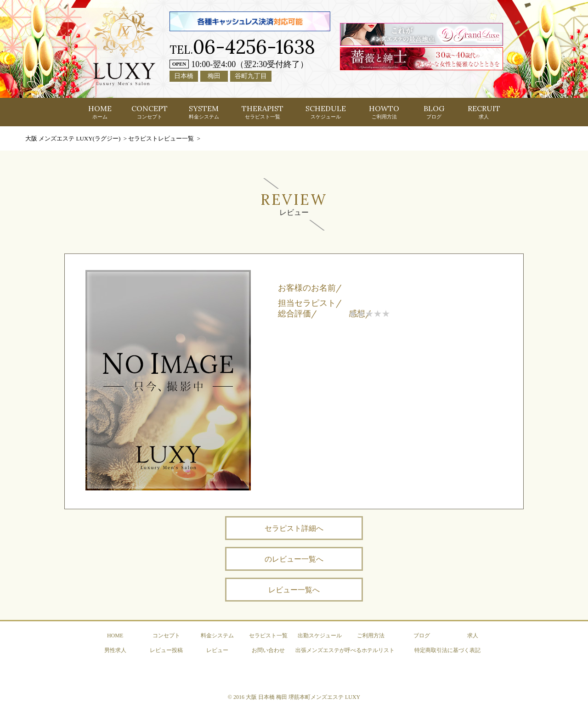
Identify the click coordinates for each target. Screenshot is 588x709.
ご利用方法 (371, 636)
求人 (473, 636)
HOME (100, 112)
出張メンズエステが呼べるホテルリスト (345, 650)
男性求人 (115, 650)
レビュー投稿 (166, 650)
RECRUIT (484, 112)
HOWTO (384, 112)
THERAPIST (263, 112)
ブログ (422, 636)
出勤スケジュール (320, 636)
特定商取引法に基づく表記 (447, 650)
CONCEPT (150, 112)
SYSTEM (204, 112)
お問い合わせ (268, 650)
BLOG (434, 112)
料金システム (217, 636)
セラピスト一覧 (268, 636)
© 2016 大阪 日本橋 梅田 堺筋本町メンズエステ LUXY (294, 697)
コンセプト (166, 636)
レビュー (217, 650)
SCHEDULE (326, 112)
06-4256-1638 (254, 47)
